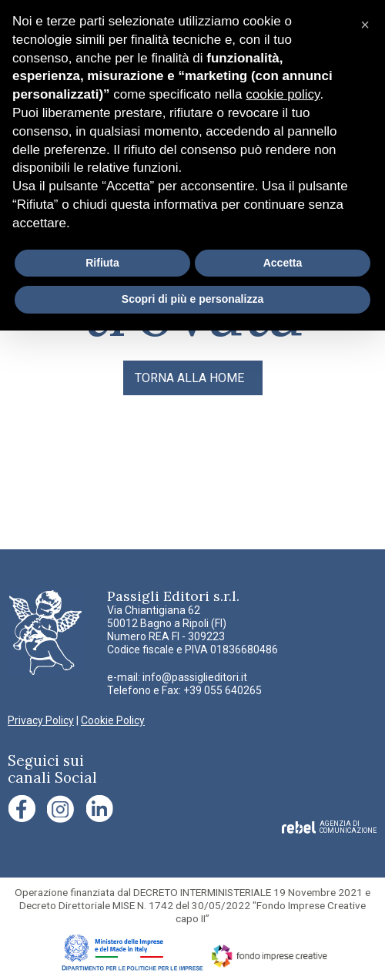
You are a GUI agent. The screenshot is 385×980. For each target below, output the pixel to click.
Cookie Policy (113, 720)
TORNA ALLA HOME (189, 378)
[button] (365, 25)
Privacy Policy (41, 720)
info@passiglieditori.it (195, 677)
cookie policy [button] (283, 94)
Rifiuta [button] (102, 263)
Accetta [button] (283, 263)
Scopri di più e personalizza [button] (192, 299)
